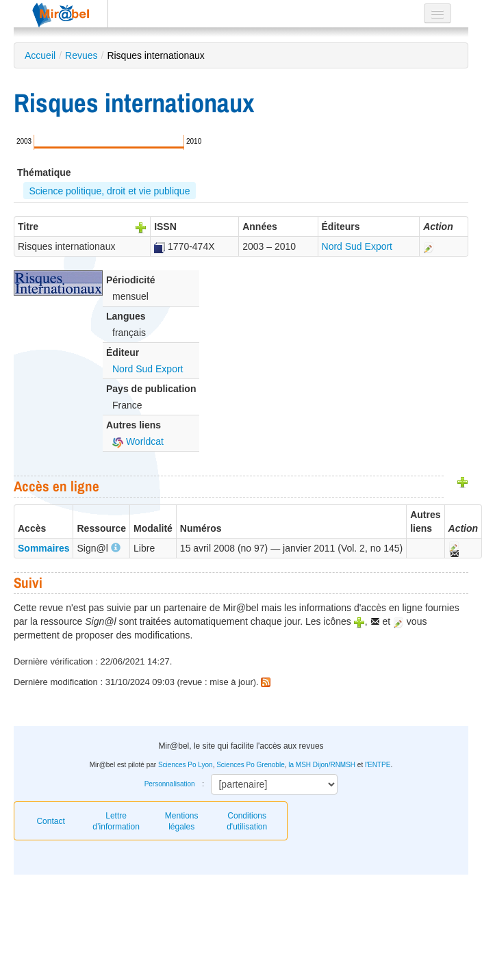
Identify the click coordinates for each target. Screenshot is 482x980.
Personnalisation (170, 784)
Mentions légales (182, 821)
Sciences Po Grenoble (251, 765)
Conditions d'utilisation (247, 821)
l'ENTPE (378, 765)
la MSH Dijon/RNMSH (322, 765)
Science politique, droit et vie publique (109, 191)
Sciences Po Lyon (186, 765)
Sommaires (43, 548)
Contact (50, 821)
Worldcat (138, 441)
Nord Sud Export (357, 246)
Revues (81, 55)
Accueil (40, 55)
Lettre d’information (116, 821)
